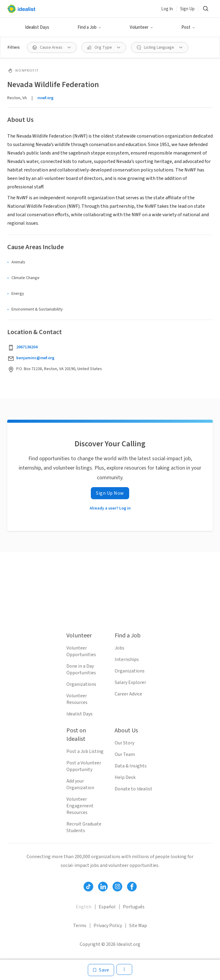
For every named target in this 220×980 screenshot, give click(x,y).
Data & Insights (131, 766)
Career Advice (128, 694)
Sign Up (187, 9)
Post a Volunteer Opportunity (84, 766)
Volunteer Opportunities (81, 651)
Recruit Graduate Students (84, 827)
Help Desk (125, 777)
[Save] (101, 970)
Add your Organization (80, 784)
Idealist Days (37, 27)
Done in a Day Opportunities (81, 669)
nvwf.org (45, 98)
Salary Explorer (130, 682)
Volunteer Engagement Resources (80, 806)
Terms (80, 926)
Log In (167, 9)
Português (134, 907)
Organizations (81, 684)
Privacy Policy (108, 926)
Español (107, 907)
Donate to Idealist (134, 789)
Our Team (125, 754)
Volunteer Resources (77, 699)
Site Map (138, 926)
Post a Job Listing (85, 751)
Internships (127, 659)
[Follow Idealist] (88, 887)
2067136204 (27, 347)
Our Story (124, 743)
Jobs (120, 648)
